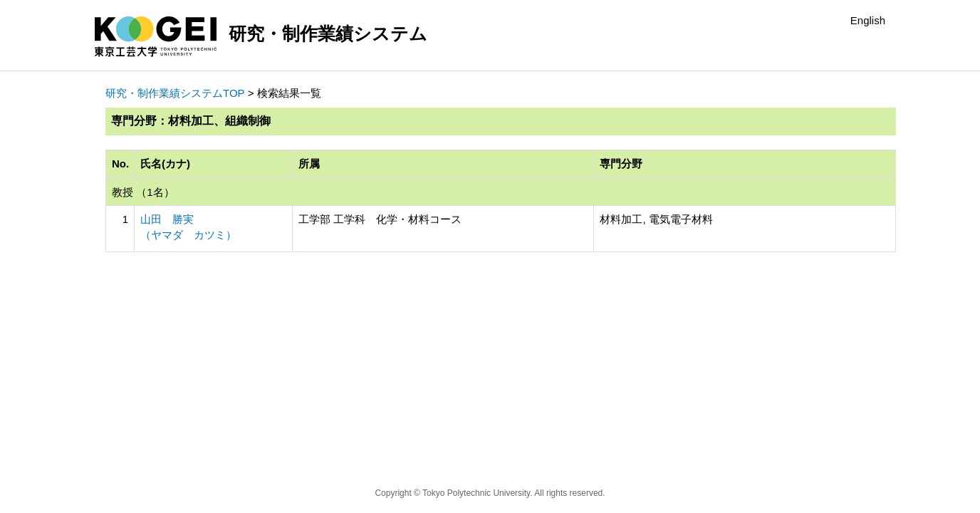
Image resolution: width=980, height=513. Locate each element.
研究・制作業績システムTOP (175, 93)
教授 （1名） (143, 192)
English (868, 20)
